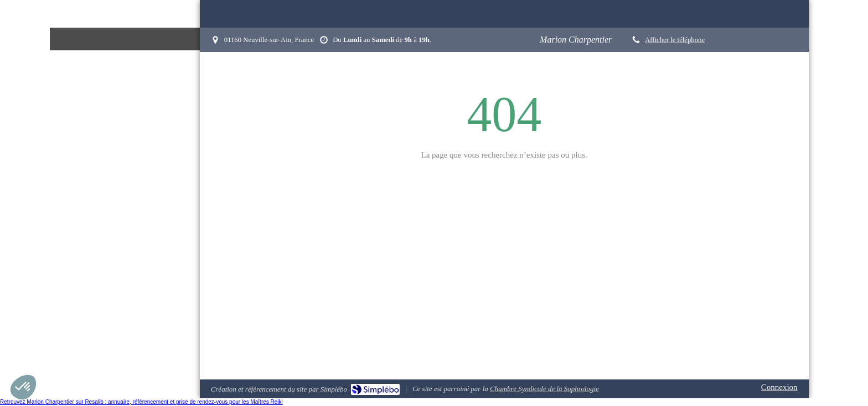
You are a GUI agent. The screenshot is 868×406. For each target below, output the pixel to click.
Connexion (779, 387)
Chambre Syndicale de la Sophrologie (544, 389)
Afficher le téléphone (675, 40)
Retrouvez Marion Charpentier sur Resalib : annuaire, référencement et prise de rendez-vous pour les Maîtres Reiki (141, 402)
